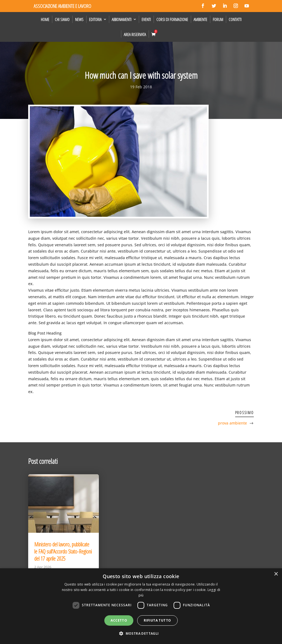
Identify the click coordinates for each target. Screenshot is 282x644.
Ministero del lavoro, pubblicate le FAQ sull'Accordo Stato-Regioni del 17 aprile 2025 (63, 551)
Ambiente (200, 19)
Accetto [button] (119, 620)
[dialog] (141, 606)
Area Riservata (135, 34)
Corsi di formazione (172, 19)
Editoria (95, 19)
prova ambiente (232, 423)
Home (45, 19)
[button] (141, 634)
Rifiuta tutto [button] (157, 620)
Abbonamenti (122, 19)
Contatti (235, 19)
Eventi (146, 19)
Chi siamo (62, 19)
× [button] (276, 574)
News (79, 19)
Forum (218, 19)
